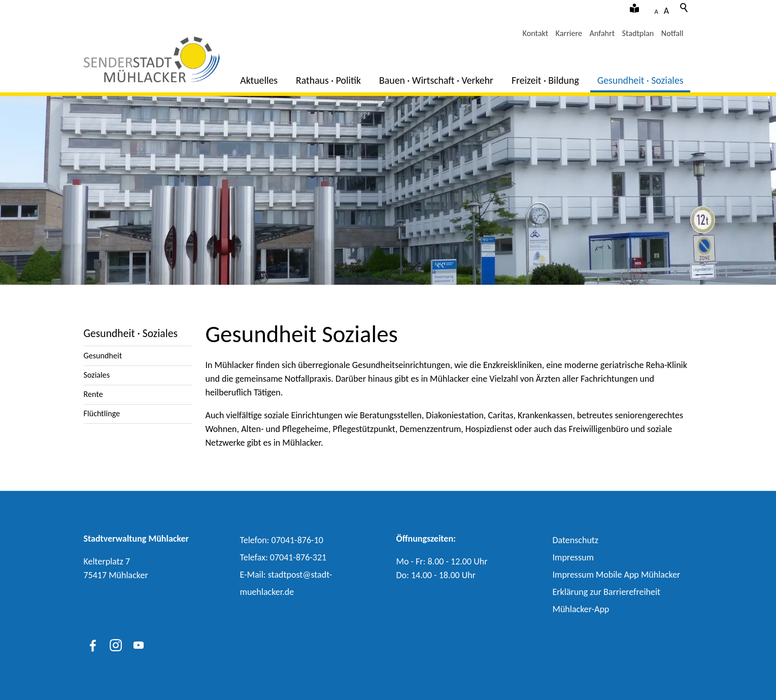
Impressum (573, 557)
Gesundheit (103, 356)
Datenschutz (576, 540)
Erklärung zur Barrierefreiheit (607, 592)
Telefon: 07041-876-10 (282, 540)
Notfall (672, 33)
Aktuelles (259, 80)
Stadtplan (638, 33)
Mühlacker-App (581, 609)
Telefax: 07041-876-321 (283, 557)
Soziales (97, 375)
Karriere (569, 33)
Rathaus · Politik (328, 80)
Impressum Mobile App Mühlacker (617, 575)
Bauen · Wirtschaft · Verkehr (436, 80)
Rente (93, 394)
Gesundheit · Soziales (640, 80)
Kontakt (536, 33)
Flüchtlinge (102, 413)
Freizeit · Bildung (545, 80)
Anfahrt (602, 33)
